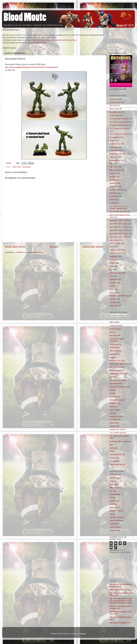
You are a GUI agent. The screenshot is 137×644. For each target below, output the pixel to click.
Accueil (54, 247)
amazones (114, 99)
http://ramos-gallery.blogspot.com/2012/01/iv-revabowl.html (32, 67)
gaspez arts (114, 507)
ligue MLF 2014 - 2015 (119, 237)
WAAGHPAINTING (117, 455)
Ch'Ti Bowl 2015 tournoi (119, 134)
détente (113, 157)
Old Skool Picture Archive (120, 387)
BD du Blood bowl (117, 367)
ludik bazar (114, 484)
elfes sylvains (115, 170)
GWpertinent (115, 347)
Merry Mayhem (116, 351)
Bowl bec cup (115, 112)
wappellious (114, 354)
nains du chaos (116, 250)
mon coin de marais (118, 380)
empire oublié (115, 403)
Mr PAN (113, 393)
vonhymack (114, 458)
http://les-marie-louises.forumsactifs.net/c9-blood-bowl (54, 40)
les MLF (113, 377)
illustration (114, 196)
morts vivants (115, 243)
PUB (112, 276)
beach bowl (114, 109)
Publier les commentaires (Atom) (30, 252)
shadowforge (115, 494)
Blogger (83, 634)
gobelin (113, 177)
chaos (112, 141)
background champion (119, 374)
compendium (115, 397)
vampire (113, 302)
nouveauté (27, 167)
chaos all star (115, 144)
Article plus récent (15, 247)
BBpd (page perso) (117, 464)
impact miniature (116, 511)
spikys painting (116, 344)
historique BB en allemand (120, 441)
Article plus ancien (93, 247)
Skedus (113, 390)
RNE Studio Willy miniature (121, 364)
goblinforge (114, 501)
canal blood (114, 423)
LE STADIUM (115, 420)
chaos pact (114, 147)
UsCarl (112, 498)
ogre (111, 266)
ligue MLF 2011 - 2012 (119, 227)
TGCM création (116, 478)
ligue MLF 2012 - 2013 (119, 230)
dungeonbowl (115, 160)
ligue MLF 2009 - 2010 (119, 220)
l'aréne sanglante (117, 370)
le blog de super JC (118, 400)
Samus (112, 332)
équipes (113, 173)
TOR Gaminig (115, 475)
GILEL (112, 451)
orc (111, 270)
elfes (112, 164)
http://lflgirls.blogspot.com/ (120, 623)
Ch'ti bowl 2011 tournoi (119, 119)
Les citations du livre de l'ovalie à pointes (119, 207)
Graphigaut (114, 461)
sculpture (113, 279)
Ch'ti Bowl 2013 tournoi (119, 125)
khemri (112, 200)
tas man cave (115, 335)
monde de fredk (116, 326)
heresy (112, 514)
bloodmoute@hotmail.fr (37, 43)
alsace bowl (114, 426)
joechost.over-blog (117, 361)
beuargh (113, 413)
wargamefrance (116, 383)
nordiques (114, 256)
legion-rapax (115, 410)
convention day (116, 150)
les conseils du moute (119, 212)
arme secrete (115, 102)
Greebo (113, 481)
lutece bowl (114, 240)
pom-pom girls (115, 273)
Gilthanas (114, 448)
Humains (113, 193)
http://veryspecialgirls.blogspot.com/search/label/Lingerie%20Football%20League (121, 601)
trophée (113, 299)
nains (112, 247)
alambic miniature (117, 517)
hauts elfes (114, 186)
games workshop (117, 520)
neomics (113, 491)
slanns (112, 286)
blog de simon (115, 329)
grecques (113, 180)
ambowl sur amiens (118, 429)
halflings (113, 183)
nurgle (112, 263)
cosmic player (115, 527)
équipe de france (117, 416)
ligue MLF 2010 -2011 (119, 224)
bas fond (113, 106)
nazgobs (113, 357)
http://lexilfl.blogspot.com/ (120, 590)
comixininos (114, 524)
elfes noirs (17, 167)
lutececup (114, 406)
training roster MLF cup (119, 296)
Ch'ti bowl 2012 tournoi (119, 122)
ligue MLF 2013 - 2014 (119, 234)
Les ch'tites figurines (118, 433)
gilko (112, 445)
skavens (113, 283)
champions (114, 137)
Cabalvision (114, 115)
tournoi (112, 293)
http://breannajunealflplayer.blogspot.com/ (121, 585)
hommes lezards (116, 190)
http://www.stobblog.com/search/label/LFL (121, 607)
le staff (112, 203)
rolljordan (113, 504)
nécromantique (116, 253)
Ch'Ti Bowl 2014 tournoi (119, 129)
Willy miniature (116, 488)
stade (112, 289)
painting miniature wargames (117, 340)
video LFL (114, 306)
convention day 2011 (118, 154)
